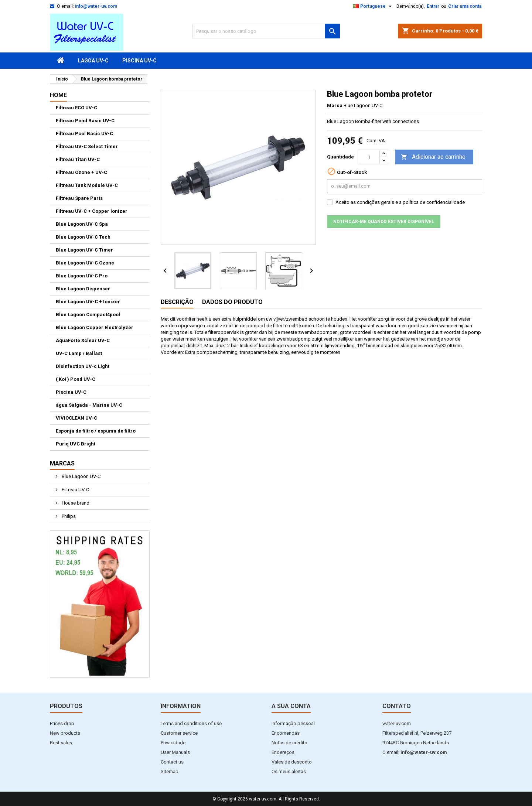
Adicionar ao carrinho (433, 157)
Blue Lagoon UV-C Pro (82, 276)
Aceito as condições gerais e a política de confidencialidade (400, 202)
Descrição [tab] (177, 302)
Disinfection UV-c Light (83, 366)
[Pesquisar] (266, 31)
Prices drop (62, 723)
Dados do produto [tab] (232, 302)
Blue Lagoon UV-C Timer (84, 250)
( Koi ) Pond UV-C (76, 379)
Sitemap (170, 771)
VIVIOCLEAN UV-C (76, 418)
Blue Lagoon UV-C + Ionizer (88, 302)
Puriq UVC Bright (76, 444)
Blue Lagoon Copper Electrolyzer (95, 327)
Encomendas (286, 733)
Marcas (62, 463)
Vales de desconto (292, 762)
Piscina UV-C (139, 61)
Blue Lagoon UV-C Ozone (85, 263)
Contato (397, 706)
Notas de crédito (289, 743)
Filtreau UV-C (75, 490)
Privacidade (173, 743)
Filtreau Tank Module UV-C (87, 185)
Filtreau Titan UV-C (78, 159)
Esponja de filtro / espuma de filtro (96, 431)
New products (65, 733)
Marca (335, 105)
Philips (68, 516)
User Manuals (175, 752)
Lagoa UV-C (93, 61)
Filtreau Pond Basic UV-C (85, 121)
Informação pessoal (293, 723)
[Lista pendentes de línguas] (373, 6)
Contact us (172, 762)
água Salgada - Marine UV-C (89, 405)
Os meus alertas (289, 771)
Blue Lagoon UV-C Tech (83, 237)
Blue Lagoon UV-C (81, 476)
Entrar (433, 6)
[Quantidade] (369, 157)
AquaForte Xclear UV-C (83, 340)
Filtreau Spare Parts (79, 198)
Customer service (179, 733)
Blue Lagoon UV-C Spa (82, 224)
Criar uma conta (465, 6)
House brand (75, 503)
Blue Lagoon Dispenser (83, 289)
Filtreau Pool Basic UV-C (84, 134)
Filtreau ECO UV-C (76, 108)
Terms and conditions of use (191, 723)
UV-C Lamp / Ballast (79, 353)
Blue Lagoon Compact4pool (88, 315)
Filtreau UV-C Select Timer (87, 146)
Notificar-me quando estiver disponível (384, 222)
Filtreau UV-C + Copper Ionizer (92, 211)
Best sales (61, 743)
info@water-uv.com (96, 6)
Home (58, 95)
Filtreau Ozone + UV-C (81, 172)
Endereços (283, 752)
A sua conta (291, 706)
